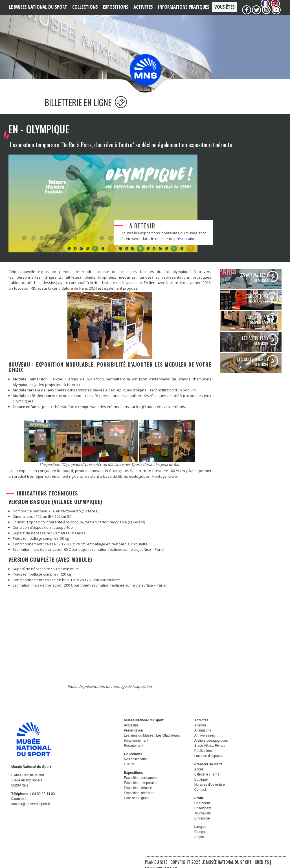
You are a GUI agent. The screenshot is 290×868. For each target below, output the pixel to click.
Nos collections (135, 765)
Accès (199, 776)
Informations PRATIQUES (184, 7)
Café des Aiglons (137, 804)
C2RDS (130, 770)
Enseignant (203, 814)
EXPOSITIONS (116, 7)
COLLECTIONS (85, 7)
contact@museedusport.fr (31, 810)
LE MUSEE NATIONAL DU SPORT (38, 7)
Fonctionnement (136, 747)
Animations (203, 737)
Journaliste (203, 819)
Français (201, 838)
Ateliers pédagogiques (211, 747)
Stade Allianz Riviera (210, 752)
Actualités (131, 732)
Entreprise (202, 825)
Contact (200, 796)
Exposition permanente (141, 784)
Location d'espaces (209, 762)
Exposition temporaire (140, 789)
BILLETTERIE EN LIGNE (86, 108)
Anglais (200, 843)
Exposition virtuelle (138, 794)
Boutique (201, 786)
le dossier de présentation (174, 245)
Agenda (200, 732)
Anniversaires (205, 742)
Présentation (133, 737)
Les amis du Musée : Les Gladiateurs (152, 742)
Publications (204, 757)
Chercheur (202, 809)
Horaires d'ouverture (210, 791)
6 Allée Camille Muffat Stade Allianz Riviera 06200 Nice (28, 787)
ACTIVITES (143, 7)
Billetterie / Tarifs (207, 781)
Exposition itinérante (139, 799)
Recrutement (134, 752)
